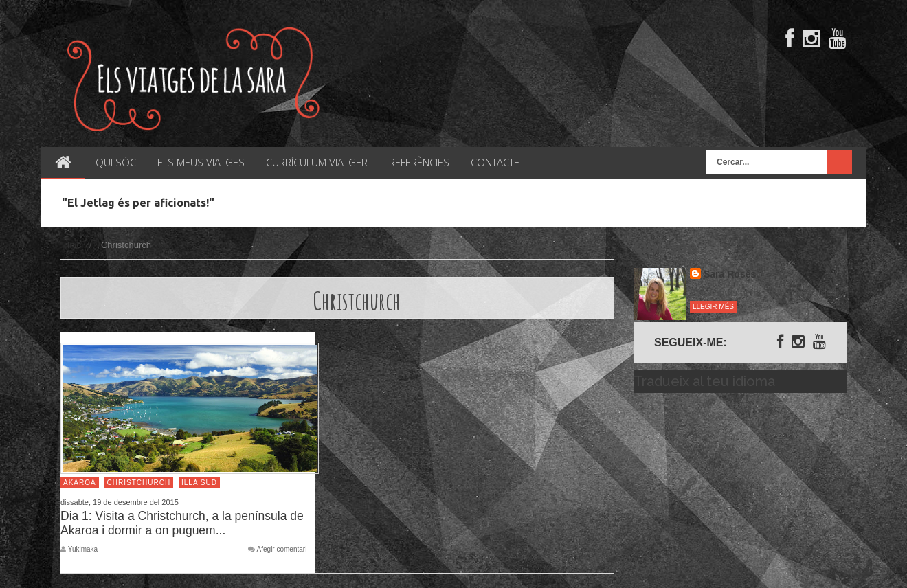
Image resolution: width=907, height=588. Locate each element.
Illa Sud (199, 483)
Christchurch (139, 483)
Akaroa (80, 483)
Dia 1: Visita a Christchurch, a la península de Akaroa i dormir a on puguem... (182, 523)
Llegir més (713, 307)
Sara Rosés (730, 274)
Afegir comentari (282, 550)
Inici (75, 245)
